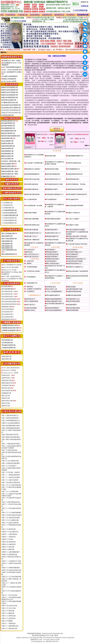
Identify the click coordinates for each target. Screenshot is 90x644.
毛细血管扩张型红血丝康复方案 (11, 113)
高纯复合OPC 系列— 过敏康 (12, 61)
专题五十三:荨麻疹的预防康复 (11, 568)
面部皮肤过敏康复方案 (8, 133)
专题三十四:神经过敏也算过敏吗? (12, 515)
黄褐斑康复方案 (8, 307)
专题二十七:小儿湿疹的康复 (10, 491)
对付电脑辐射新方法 (74, 169)
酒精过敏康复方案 (7, 236)
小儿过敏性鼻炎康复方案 (9, 218)
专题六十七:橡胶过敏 (8, 613)
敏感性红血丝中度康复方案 (10, 92)
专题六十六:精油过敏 (8, 611)
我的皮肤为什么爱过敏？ (33, 169)
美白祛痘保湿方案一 (8, 312)
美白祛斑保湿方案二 (10, 294)
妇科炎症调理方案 (9, 391)
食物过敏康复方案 (7, 241)
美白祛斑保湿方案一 (10, 291)
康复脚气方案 (6, 406)
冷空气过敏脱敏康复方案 (9, 250)
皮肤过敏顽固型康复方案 (9, 131)
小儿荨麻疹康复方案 (8, 208)
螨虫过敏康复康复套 (8, 254)
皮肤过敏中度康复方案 (8, 126)
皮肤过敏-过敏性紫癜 (32, 219)
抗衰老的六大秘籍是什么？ (76, 267)
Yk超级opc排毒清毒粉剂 (10, 76)
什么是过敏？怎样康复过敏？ (35, 163)
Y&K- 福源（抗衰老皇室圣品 (11, 276)
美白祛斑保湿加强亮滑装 (11, 299)
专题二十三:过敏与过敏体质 (10, 480)
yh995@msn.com (40, 641)
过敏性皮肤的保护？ (52, 230)
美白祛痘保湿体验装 (8, 309)
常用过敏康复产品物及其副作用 (77, 194)
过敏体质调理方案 (7, 138)
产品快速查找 (10, 15)
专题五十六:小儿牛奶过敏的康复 (11, 577)
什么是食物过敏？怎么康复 (34, 206)
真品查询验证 (35, 15)
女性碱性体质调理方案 (9, 348)
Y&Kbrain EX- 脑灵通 (9, 370)
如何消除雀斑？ (51, 250)
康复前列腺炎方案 (9, 383)
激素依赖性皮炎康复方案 (10, 169)
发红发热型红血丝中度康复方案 (11, 108)
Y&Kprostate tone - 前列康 (10, 373)
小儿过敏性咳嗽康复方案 (9, 220)
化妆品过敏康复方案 (7, 141)
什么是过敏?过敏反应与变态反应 (77, 244)
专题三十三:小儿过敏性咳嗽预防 (11, 513)
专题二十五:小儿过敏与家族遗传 (11, 485)
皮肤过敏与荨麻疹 (31, 213)
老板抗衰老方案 (8, 380)
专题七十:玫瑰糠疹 (7, 621)
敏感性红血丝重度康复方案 (10, 95)
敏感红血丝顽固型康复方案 (10, 97)
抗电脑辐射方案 (6, 393)
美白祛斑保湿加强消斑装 (11, 302)
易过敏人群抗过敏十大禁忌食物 (77, 236)
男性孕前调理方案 (7, 340)
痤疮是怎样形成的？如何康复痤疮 (78, 271)
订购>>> (87, 146)
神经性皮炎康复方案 (9, 164)
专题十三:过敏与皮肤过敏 (9, 450)
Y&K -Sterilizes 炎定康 (9, 81)
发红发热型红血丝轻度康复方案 (11, 105)
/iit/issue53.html (32, 125)
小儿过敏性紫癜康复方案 (9, 223)
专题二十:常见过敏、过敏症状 (11, 472)
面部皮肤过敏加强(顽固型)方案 (10, 136)
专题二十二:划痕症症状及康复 (11, 477)
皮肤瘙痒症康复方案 (7, 143)
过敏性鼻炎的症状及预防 (75, 189)
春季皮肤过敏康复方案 (8, 121)
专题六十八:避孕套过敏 (9, 616)
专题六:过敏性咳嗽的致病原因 (11, 428)
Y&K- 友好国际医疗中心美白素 (12, 265)
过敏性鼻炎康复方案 (7, 149)
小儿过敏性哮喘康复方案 (9, 210)
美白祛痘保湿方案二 (8, 314)
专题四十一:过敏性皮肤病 (9, 534)
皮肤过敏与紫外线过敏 (33, 194)
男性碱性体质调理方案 (9, 345)
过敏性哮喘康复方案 (7, 154)
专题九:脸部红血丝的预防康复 (11, 437)
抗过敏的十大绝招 (73, 225)
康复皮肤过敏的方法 (52, 236)
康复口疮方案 (6, 403)
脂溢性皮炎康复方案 (9, 166)
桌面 (85, 75)
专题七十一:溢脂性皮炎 (9, 623)
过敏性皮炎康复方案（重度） (10, 174)
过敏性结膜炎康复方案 (8, 146)
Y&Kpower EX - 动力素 (9, 270)
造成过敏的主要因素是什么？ (55, 194)
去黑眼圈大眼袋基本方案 (11, 325)
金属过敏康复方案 (7, 244)
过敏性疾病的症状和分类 (75, 174)
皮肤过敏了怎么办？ (32, 236)
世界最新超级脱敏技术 (33, 174)
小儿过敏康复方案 (7, 203)
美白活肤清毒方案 (9, 289)
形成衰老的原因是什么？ (75, 263)
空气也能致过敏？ (51, 199)
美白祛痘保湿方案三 (8, 317)
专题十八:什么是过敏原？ (9, 466)
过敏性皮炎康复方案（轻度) (10, 171)
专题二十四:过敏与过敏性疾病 (11, 482)
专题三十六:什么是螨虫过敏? (10, 520)
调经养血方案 (7, 388)
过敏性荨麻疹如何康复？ (54, 219)
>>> (53, 145)
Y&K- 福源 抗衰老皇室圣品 (11, 368)
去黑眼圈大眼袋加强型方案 (11, 328)
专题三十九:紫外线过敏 (9, 529)
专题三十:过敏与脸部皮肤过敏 (11, 502)
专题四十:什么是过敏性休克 (10, 532)
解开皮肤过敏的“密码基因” (75, 206)
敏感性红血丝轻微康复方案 (10, 87)
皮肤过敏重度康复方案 (8, 128)
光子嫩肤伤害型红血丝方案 (10, 103)
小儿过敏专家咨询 (31, 199)
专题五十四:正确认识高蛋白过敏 (11, 570)
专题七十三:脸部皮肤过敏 (9, 628)
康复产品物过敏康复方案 (9, 239)
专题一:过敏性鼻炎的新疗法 (10, 415)
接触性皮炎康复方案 (7, 156)
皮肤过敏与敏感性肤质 (53, 174)
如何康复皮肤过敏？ (74, 179)
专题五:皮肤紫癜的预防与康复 (11, 426)
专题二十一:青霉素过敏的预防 (11, 475)
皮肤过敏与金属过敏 (32, 230)
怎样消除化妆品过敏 (52, 254)
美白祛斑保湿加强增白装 (11, 304)
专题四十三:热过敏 (7, 539)
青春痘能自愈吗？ (73, 257)
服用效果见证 (59, 15)
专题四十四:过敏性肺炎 (9, 542)
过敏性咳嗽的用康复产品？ (76, 156)
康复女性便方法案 (7, 401)
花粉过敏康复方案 (7, 246)
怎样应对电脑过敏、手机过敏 (76, 184)
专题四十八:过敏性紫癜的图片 (11, 552)
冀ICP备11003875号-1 (52, 641)
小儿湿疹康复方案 (7, 205)
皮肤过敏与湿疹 (51, 156)
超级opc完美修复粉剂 (10, 79)
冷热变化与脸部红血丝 (74, 163)
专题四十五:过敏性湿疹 (9, 544)
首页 (2, 15)
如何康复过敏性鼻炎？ (33, 189)
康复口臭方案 (6, 396)
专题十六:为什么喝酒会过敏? (10, 461)
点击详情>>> (29, 147)
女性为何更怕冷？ (73, 250)
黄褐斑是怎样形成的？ (53, 259)
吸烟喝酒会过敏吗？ (52, 189)
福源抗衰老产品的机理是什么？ (77, 259)
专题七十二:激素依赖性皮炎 (10, 626)
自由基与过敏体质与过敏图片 (76, 230)
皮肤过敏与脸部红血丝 (33, 225)
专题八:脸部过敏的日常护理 (10, 435)
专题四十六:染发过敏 (8, 547)
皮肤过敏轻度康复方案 (8, 123)
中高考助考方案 (8, 385)
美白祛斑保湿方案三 (10, 297)
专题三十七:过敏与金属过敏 (10, 523)
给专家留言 (71, 15)
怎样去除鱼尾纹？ (52, 261)
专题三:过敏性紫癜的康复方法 (11, 421)
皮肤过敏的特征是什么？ (54, 179)
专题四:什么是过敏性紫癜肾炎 (11, 423)
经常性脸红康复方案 (7, 115)
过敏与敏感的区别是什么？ (34, 233)
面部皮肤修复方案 (7, 319)
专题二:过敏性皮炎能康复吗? (10, 418)
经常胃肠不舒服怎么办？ (75, 252)
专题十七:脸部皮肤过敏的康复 (11, 463)
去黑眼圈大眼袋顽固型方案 (11, 330)
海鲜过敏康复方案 (7, 248)
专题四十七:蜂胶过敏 (8, 549)
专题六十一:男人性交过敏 (9, 595)
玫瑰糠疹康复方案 (7, 176)
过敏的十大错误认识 (74, 213)
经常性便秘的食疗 (73, 254)
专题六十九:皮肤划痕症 (9, 618)
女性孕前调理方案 (7, 343)
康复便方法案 (6, 398)
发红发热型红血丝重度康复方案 (11, 110)
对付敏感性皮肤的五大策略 (54, 184)
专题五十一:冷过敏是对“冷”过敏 (11, 561)
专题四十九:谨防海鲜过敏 (9, 554)
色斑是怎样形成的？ (52, 257)
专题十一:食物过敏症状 (9, 444)
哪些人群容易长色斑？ (53, 263)
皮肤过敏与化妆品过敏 (33, 179)
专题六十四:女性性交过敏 (9, 606)
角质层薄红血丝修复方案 (9, 100)
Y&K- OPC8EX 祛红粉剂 (12, 70)
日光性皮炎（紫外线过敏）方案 (11, 161)
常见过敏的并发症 (73, 199)
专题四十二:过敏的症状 (9, 537)
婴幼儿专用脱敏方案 (9, 234)
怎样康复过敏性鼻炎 (32, 184)
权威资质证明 (47, 15)
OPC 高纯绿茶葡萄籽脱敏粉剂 (12, 67)
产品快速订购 (23, 15)
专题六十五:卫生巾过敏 (9, 608)
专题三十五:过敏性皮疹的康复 (11, 518)
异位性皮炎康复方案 (7, 159)
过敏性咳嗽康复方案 (7, 151)
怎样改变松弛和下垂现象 (75, 261)
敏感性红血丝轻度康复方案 (10, 90)
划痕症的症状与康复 (52, 169)
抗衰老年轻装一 (8, 375)
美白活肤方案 (7, 286)
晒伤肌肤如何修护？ (52, 252)
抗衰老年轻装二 (8, 378)
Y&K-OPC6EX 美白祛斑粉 (11, 267)
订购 (51, 145)
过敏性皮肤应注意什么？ (54, 233)
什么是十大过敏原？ (74, 219)
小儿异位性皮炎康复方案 (9, 213)
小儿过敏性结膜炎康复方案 (10, 215)
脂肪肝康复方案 (7, 359)
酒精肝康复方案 (7, 356)
